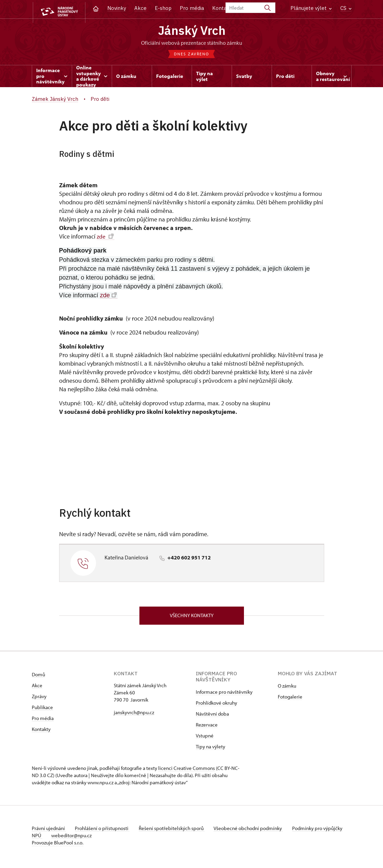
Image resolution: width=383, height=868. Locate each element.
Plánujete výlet (311, 8)
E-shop (163, 8)
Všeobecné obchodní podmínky (254, 831)
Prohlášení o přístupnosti (104, 831)
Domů (38, 677)
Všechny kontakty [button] (192, 618)
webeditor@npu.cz (94, 838)
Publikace (42, 710)
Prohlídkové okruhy (216, 706)
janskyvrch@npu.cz (134, 715)
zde (105, 238)
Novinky (117, 8)
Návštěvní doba (212, 716)
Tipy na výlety (210, 749)
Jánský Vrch (191, 31)
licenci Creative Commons (187, 771)
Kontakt (222, 8)
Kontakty (41, 732)
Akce (140, 8)
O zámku (287, 688)
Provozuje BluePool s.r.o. (58, 845)
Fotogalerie (290, 699)
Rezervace (207, 727)
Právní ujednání (49, 831)
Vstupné (205, 738)
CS (346, 8)
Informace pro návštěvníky (224, 695)
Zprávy (39, 699)
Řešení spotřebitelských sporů (175, 831)
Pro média (192, 8)
